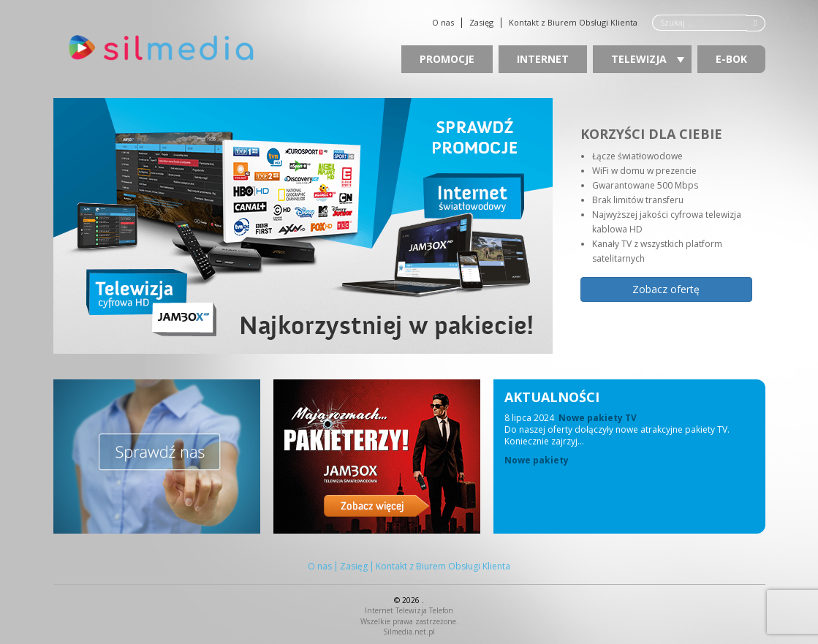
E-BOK (731, 59)
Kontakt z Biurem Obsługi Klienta (573, 23)
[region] (409, 226)
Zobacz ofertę (666, 289)
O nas (443, 23)
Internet (543, 59)
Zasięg (481, 23)
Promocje (447, 59)
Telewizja (648, 59)
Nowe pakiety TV (598, 418)
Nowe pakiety (537, 461)
